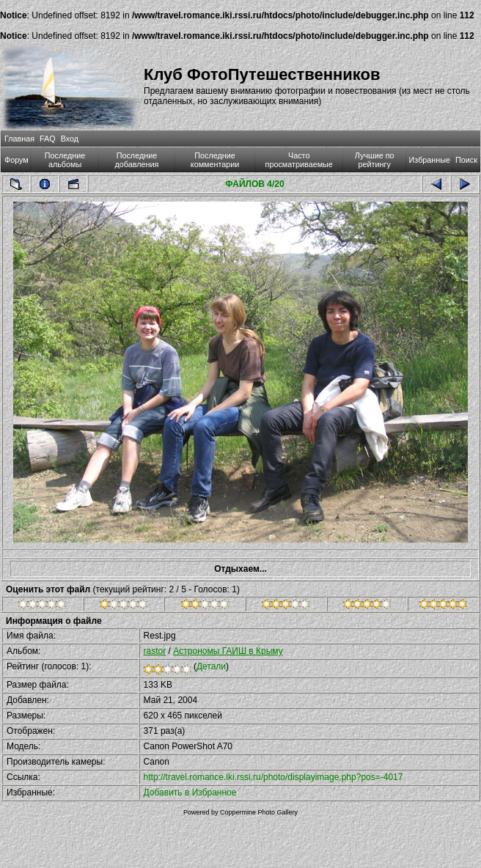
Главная (19, 139)
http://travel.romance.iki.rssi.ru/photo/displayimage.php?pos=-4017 (273, 777)
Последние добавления (137, 160)
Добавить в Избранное (190, 792)
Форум (16, 160)
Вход (70, 139)
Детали (211, 666)
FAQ (48, 139)
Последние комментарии (215, 160)
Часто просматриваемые (299, 160)
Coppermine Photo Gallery (259, 812)
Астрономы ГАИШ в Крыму (228, 651)
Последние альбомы (65, 160)
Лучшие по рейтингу (375, 160)
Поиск (466, 160)
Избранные (430, 160)
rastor (155, 651)
